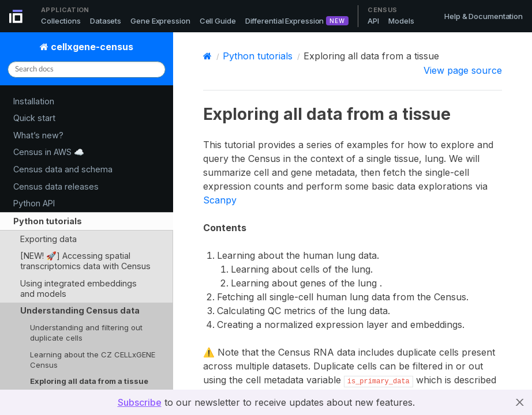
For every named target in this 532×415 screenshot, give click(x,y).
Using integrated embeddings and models (78, 288)
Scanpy (220, 200)
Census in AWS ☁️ (49, 152)
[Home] (207, 56)
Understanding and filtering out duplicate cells (86, 333)
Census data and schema (63, 169)
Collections (61, 21)
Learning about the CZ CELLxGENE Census (93, 360)
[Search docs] (87, 69)
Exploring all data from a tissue (89, 381)
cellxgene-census (91, 47)
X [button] (520, 402)
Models (401, 21)
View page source (463, 70)
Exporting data (48, 239)
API (373, 21)
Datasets (106, 21)
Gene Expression (160, 21)
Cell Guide (218, 21)
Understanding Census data (80, 310)
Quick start (34, 118)
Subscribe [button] (140, 402)
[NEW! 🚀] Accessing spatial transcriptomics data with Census (85, 261)
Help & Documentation (484, 16)
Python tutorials (48, 221)
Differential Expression (285, 21)
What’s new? (38, 135)
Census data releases (56, 186)
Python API (34, 203)
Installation (34, 101)
